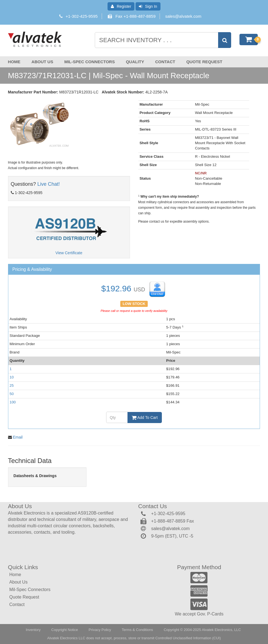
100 (13, 402)
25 (12, 385)
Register (121, 6)
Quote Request (204, 62)
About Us (42, 62)
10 (12, 377)
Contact (165, 62)
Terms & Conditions (137, 630)
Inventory (33, 630)
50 (12, 394)
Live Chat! (49, 184)
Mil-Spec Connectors (90, 62)
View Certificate (69, 253)
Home (14, 62)
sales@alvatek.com (183, 16)
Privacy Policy (100, 630)
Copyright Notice (65, 630)
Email (18, 437)
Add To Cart (145, 418)
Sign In (148, 6)
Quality (135, 62)
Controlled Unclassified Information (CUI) (188, 638)
